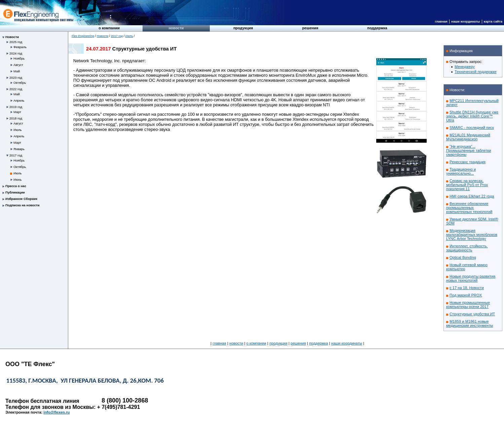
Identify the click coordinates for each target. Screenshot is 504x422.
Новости (176, 28)
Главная (441, 21)
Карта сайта (493, 21)
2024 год (16, 53)
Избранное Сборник (21, 199)
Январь (19, 149)
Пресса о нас (16, 186)
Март (17, 112)
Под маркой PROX (466, 295)
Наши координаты (466, 21)
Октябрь (20, 83)
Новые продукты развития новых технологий (471, 278)
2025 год (16, 42)
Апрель (19, 100)
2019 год (16, 107)
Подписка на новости (22, 205)
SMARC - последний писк (472, 128)
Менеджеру (465, 67)
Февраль (20, 47)
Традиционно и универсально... (461, 171)
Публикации (15, 192)
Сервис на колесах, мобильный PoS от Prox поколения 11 (467, 185)
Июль (17, 130)
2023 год (16, 78)
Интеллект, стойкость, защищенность (467, 248)
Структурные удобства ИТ (472, 314)
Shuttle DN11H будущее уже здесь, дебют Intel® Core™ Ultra (472, 116)
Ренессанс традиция (468, 162)
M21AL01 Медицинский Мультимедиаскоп (468, 137)
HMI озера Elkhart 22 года (472, 196)
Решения (310, 28)
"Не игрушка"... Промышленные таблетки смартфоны (469, 150)
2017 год (16, 155)
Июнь (17, 180)
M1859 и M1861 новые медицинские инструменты (470, 323)
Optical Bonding (463, 257)
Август (18, 65)
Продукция (243, 28)
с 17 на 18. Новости (467, 288)
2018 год (16, 118)
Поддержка (377, 28)
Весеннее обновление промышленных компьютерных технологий (469, 208)
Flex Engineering (83, 36)
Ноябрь (19, 58)
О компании (109, 28)
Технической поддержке (476, 72)
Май (17, 71)
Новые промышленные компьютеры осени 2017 (468, 305)
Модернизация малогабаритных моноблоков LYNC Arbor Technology (472, 235)
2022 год (16, 89)
